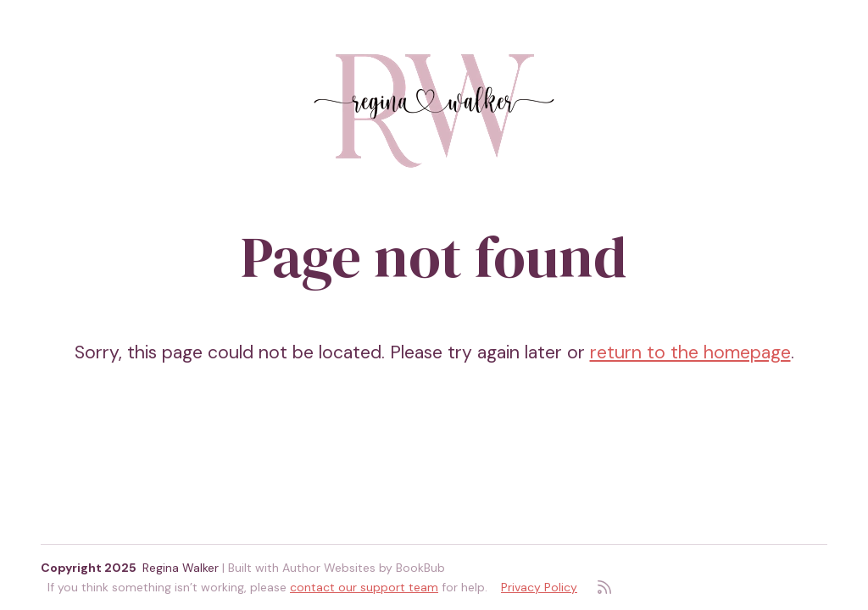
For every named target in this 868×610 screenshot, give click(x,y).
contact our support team (364, 587)
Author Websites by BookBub (364, 568)
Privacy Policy (539, 587)
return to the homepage (690, 352)
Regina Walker (181, 568)
